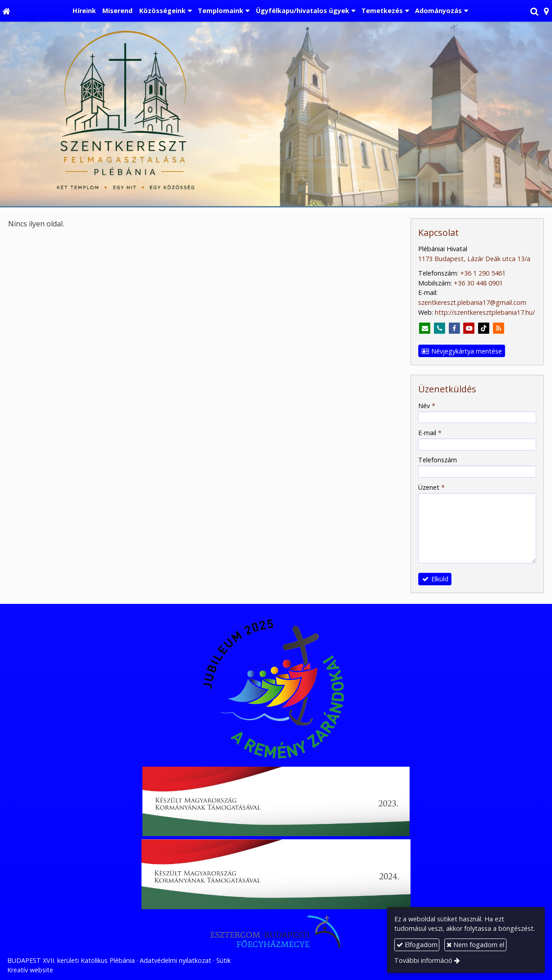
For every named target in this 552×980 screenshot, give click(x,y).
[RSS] (499, 329)
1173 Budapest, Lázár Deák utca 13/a (474, 259)
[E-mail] (425, 329)
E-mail (430, 433)
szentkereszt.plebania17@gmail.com (472, 302)
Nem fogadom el (475, 945)
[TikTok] (484, 329)
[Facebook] (454, 329)
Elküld (435, 579)
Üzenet (431, 487)
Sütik (224, 960)
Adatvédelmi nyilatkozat (176, 960)
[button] (546, 11)
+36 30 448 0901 (478, 283)
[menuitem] (84, 11)
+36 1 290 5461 (483, 273)
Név (427, 406)
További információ (423, 960)
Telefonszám (438, 460)
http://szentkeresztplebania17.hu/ (485, 312)
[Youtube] (469, 329)
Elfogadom (417, 945)
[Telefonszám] (440, 329)
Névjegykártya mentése (462, 351)
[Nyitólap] (6, 11)
